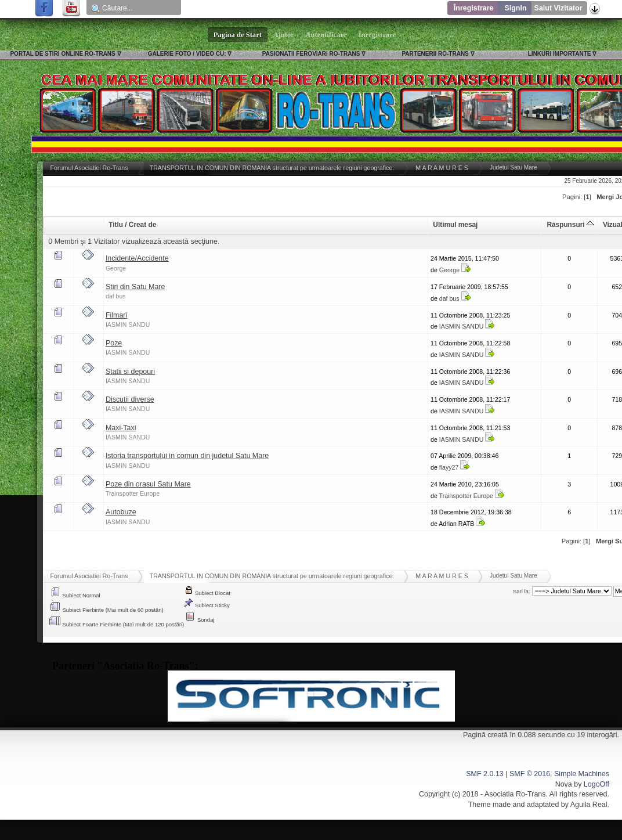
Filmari (116, 315)
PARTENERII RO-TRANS (435, 54)
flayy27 (449, 467)
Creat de (142, 225)
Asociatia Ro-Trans (515, 794)
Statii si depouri (130, 372)
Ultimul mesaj (455, 225)
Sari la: (522, 591)
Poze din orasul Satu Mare (148, 484)
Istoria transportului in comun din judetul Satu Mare (187, 456)
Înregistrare (474, 8)
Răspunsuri (570, 225)
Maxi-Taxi (121, 428)
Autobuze (121, 512)
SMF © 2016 (530, 774)
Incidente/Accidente (137, 258)
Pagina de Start (238, 35)
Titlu (116, 225)
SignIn (515, 8)
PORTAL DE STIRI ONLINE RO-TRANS (62, 54)
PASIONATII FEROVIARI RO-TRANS (311, 54)
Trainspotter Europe (133, 493)
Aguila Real (589, 805)
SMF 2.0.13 (484, 774)
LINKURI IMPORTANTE (560, 54)
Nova (564, 784)
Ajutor (284, 35)
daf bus (116, 296)
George (116, 268)
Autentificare (326, 35)
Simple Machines (582, 774)
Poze (114, 343)
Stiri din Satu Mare (135, 287)
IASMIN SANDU (128, 325)
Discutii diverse (130, 399)
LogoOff (596, 784)
